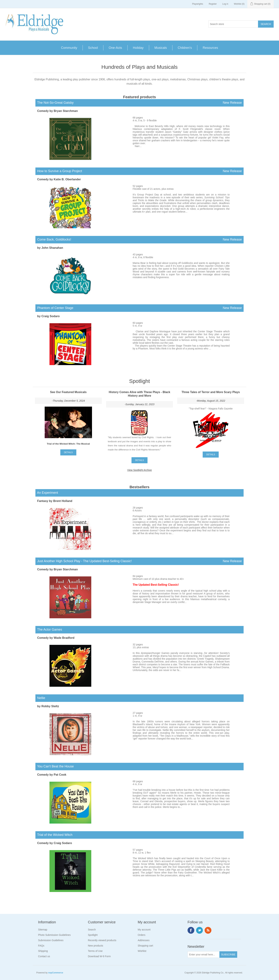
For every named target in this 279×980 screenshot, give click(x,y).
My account (144, 930)
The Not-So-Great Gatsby (139, 103)
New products (96, 946)
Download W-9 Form (99, 956)
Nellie (40, 698)
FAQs (41, 946)
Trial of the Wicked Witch (54, 835)
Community (69, 48)
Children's (185, 48)
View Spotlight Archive (139, 470)
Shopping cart (145, 946)
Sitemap (43, 930)
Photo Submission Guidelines (54, 935)
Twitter (199, 930)
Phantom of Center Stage (139, 308)
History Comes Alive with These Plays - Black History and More (139, 394)
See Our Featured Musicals (68, 392)
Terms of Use (95, 951)
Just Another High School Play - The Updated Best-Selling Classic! (139, 561)
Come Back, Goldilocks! (139, 240)
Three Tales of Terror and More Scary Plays (211, 392)
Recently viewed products (102, 940)
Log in (225, 4)
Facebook (191, 930)
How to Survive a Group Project (139, 171)
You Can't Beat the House (55, 766)
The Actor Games (49, 630)
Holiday (138, 48)
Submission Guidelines (51, 940)
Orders (142, 935)
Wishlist (142, 951)
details (68, 452)
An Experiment (47, 493)
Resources (210, 48)
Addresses (144, 940)
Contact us (44, 956)
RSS (208, 930)
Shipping (43, 951)
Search (92, 930)
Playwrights (198, 4)
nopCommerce (56, 973)
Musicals (161, 48)
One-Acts (115, 48)
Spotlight (93, 935)
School (93, 48)
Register (213, 4)
